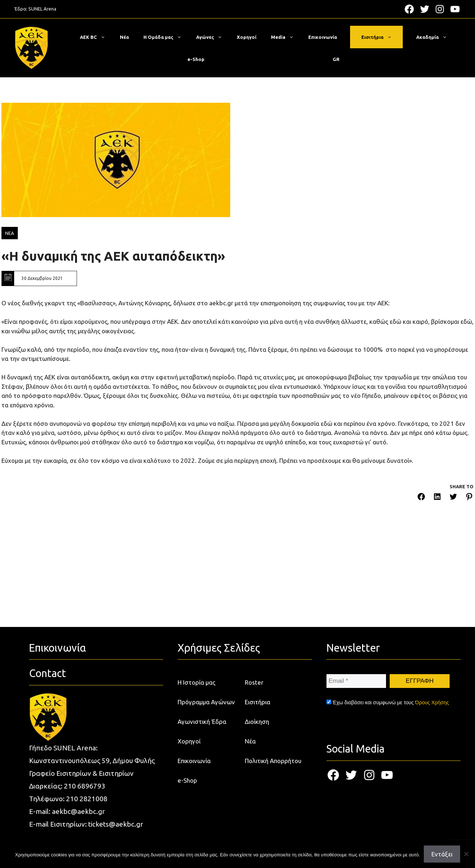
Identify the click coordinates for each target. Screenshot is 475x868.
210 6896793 (85, 786)
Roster (254, 682)
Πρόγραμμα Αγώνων (206, 702)
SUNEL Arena (42, 9)
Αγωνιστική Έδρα (202, 722)
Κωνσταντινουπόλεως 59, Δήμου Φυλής (92, 761)
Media (286, 37)
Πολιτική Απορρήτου (273, 761)
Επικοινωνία (323, 37)
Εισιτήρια (380, 37)
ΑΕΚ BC (96, 37)
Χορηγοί (247, 37)
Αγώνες (213, 37)
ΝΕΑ (10, 233)
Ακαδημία (435, 37)
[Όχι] (466, 854)
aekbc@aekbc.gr (78, 811)
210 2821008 (87, 799)
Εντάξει (442, 854)
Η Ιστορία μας (196, 682)
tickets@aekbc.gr (116, 824)
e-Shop (196, 59)
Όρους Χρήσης (432, 702)
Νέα (124, 37)
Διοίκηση (257, 722)
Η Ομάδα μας (166, 37)
